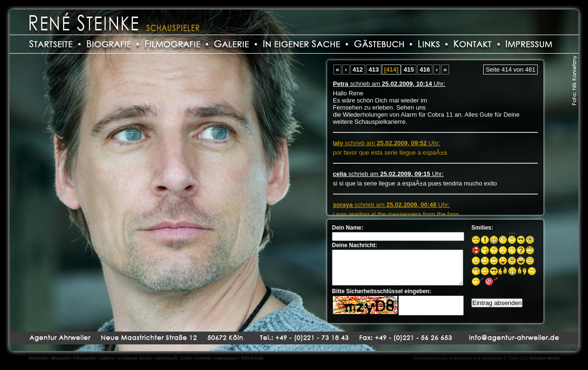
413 (374, 69)
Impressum (226, 358)
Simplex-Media (545, 358)
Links (186, 358)
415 (409, 69)
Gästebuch (166, 358)
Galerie (107, 358)
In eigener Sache (135, 358)
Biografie (60, 358)
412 (358, 69)
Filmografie (85, 358)
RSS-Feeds (252, 358)
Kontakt (203, 358)
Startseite (38, 358)
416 (425, 69)
